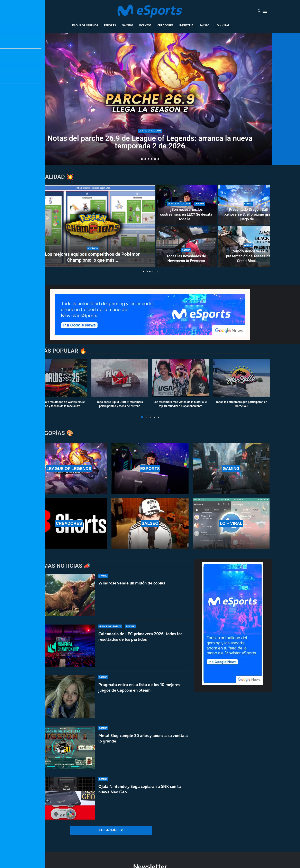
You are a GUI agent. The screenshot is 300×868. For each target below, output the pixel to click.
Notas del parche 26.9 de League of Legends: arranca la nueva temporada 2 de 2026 (150, 142)
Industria (186, 25)
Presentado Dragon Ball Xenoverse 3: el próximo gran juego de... (248, 214)
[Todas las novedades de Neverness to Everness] (186, 247)
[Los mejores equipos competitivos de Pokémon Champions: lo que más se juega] (93, 226)
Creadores (165, 25)
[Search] (259, 11)
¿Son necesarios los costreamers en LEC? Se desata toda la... (186, 214)
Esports (110, 25)
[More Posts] (111, 830)
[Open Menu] (265, 11)
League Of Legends (84, 25)
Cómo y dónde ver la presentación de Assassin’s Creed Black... (248, 256)
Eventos (145, 25)
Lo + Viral (222, 25)
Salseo (204, 25)
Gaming (128, 25)
